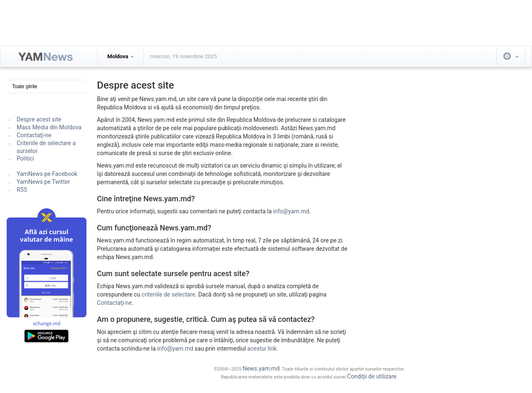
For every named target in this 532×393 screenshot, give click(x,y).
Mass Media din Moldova (49, 127)
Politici (25, 158)
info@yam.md (291, 211)
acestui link (262, 349)
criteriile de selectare (169, 294)
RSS (22, 190)
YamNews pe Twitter (43, 182)
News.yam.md (261, 368)
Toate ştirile (25, 87)
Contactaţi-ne (34, 135)
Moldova (120, 56)
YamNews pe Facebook (47, 174)
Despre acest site (39, 119)
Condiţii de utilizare (372, 376)
